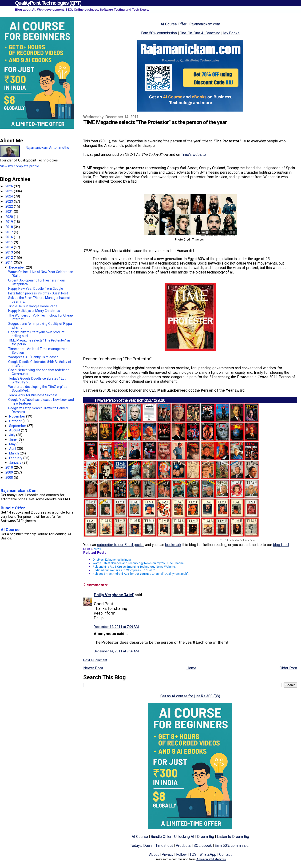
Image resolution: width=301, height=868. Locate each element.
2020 (10, 217)
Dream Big (206, 837)
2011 (10, 262)
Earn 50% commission (159, 33)
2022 (10, 206)
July (13, 435)
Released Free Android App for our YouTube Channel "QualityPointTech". (141, 574)
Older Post (288, 668)
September (18, 426)
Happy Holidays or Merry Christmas (34, 311)
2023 (10, 201)
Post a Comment (95, 660)
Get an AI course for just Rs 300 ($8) (190, 696)
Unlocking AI (184, 837)
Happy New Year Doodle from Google (36, 289)
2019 (10, 222)
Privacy (167, 854)
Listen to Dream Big (233, 837)
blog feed (281, 545)
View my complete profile (20, 166)
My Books (231, 33)
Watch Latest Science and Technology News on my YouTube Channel (139, 563)
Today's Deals (141, 846)
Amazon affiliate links (211, 859)
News (97, 549)
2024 (10, 196)
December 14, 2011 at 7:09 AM (116, 627)
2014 (10, 247)
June (13, 439)
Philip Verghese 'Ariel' (114, 595)
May (13, 444)
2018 (10, 227)
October (16, 421)
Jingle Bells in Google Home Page (33, 306)
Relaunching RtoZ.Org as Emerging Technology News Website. (134, 567)
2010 (10, 467)
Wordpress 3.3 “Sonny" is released (33, 357)
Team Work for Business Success (33, 395)
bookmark (173, 545)
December (18, 267)
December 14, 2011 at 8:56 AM (116, 651)
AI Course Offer (174, 24)
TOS (193, 854)
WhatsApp (208, 854)
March (14, 453)
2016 (10, 237)
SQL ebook (203, 846)
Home (191, 668)
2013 (10, 252)
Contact (225, 854)
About (154, 854)
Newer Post (93, 668)
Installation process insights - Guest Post (38, 293)
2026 (10, 186)
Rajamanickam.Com (19, 490)
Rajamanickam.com (205, 24)
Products (183, 846)
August (15, 430)
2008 (10, 478)
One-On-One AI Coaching (200, 33)
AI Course (140, 837)
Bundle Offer (161, 837)
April (13, 449)
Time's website (193, 155)
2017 (10, 232)
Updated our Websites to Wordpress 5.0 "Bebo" (124, 570)
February (16, 458)
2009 (10, 472)
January (16, 462)
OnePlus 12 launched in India (112, 560)
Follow (181, 854)
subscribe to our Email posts (120, 545)
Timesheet (164, 846)
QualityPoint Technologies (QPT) (48, 3)
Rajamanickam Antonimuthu (47, 148)
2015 (10, 242)
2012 (10, 257)
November (18, 416)
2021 (10, 212)
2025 (10, 191)
